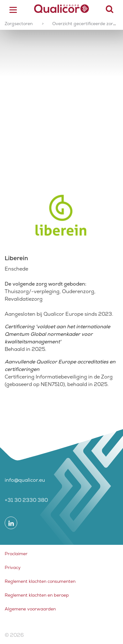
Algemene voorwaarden (30, 609)
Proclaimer (16, 554)
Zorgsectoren (19, 24)
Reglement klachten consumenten (40, 581)
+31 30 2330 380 (26, 500)
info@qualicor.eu (25, 480)
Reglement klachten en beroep (37, 595)
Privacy (13, 567)
